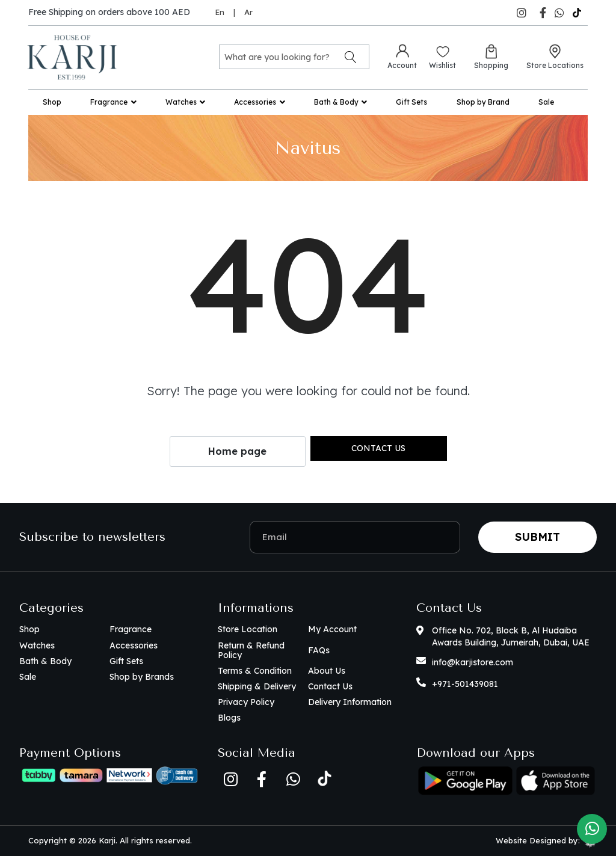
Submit (537, 537)
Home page (237, 451)
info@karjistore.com (473, 662)
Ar (248, 12)
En (220, 12)
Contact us (378, 448)
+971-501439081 (465, 684)
